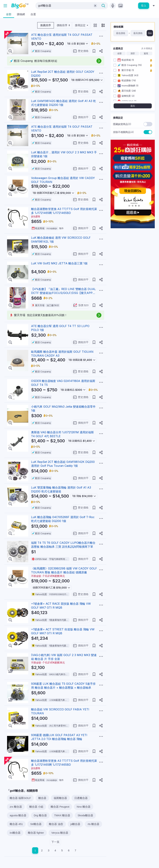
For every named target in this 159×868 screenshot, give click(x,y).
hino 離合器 (84, 807)
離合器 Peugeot (60, 807)
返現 (146, 53)
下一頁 (55, 842)
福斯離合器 (60, 798)
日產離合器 (81, 798)
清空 (133, 53)
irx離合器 (15, 833)
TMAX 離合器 (62, 815)
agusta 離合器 (18, 815)
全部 (119, 53)
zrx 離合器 (16, 807)
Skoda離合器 (85, 815)
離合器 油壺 (56, 824)
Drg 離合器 (40, 815)
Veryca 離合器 (60, 833)
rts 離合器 (93, 824)
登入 (144, 6)
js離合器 (75, 824)
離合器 (42, 798)
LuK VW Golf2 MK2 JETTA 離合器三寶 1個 (59, 263)
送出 (133, 106)
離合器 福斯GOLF (20, 798)
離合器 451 (16, 824)
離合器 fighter (36, 833)
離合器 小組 (36, 807)
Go (150, 33)
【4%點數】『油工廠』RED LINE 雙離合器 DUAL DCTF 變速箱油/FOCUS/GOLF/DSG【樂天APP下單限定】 (63, 293)
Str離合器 (36, 824)
